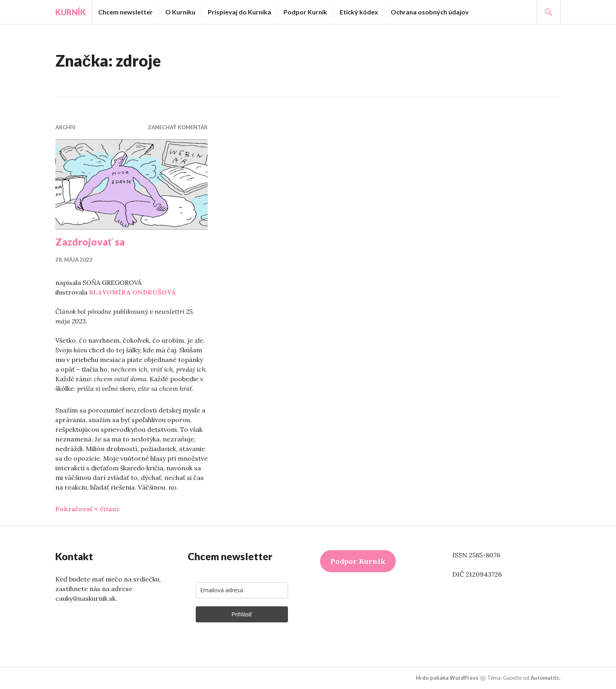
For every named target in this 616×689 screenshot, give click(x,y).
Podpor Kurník (305, 12)
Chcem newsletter (126, 12)
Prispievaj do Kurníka (239, 12)
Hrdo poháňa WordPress (447, 678)
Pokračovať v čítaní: (88, 509)
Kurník (71, 12)
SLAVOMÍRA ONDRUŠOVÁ (133, 292)
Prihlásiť (242, 614)
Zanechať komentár (178, 127)
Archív (65, 127)
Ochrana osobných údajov (430, 12)
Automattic (545, 678)
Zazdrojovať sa (90, 242)
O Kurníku (180, 12)
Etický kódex (359, 12)
